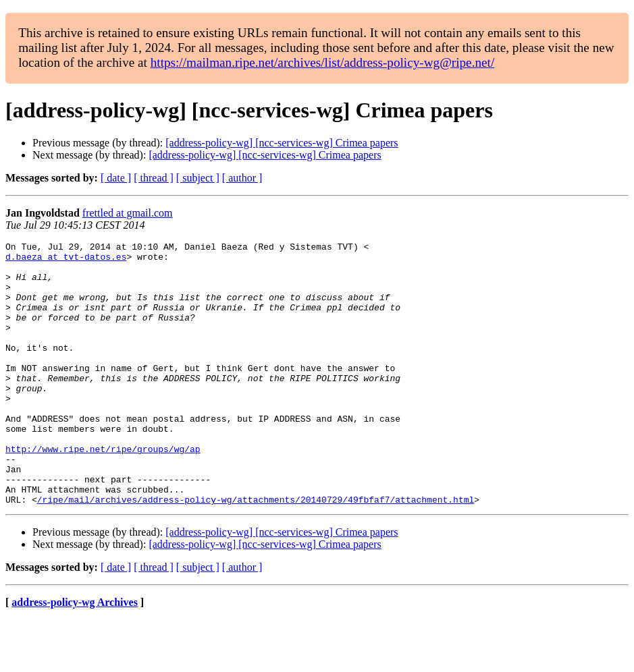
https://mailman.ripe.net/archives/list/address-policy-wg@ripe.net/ (323, 62)
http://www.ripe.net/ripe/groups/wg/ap (103, 491)
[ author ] (242, 178)
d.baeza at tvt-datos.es (66, 260)
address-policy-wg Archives (75, 655)
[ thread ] (154, 178)
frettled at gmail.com (128, 213)
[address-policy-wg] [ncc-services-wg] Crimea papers (282, 143)
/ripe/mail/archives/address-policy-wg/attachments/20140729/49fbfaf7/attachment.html (256, 552)
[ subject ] (198, 178)
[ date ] (116, 178)
